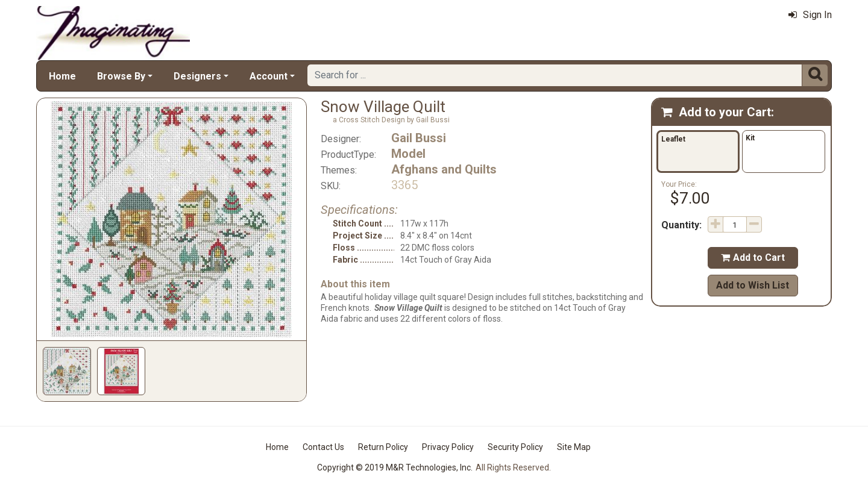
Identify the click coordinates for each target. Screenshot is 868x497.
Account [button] (269, 76)
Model (408, 154)
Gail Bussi (419, 138)
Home (62, 76)
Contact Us (323, 447)
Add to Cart (753, 258)
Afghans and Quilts (444, 169)
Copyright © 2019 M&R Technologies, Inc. (395, 467)
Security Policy (515, 447)
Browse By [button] (121, 76)
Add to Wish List (753, 285)
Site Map (574, 447)
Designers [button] (197, 76)
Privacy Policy (448, 447)
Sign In (810, 15)
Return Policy (383, 447)
